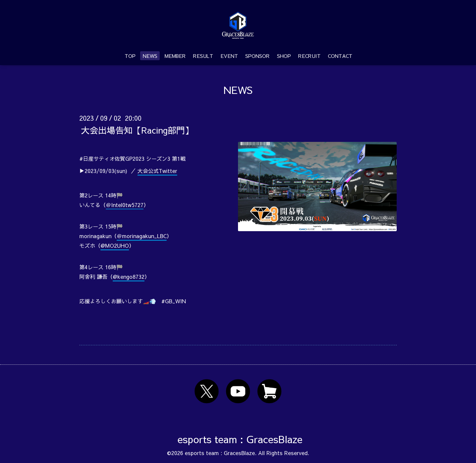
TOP (130, 56)
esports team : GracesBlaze (240, 439)
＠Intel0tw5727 (125, 205)
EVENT (229, 56)
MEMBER (175, 56)
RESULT (203, 56)
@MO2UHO (115, 245)
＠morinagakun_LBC (142, 236)
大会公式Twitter (157, 171)
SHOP (284, 56)
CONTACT (340, 56)
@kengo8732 (129, 276)
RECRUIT (309, 56)
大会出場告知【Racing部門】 (137, 130)
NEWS (150, 56)
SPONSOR (258, 56)
